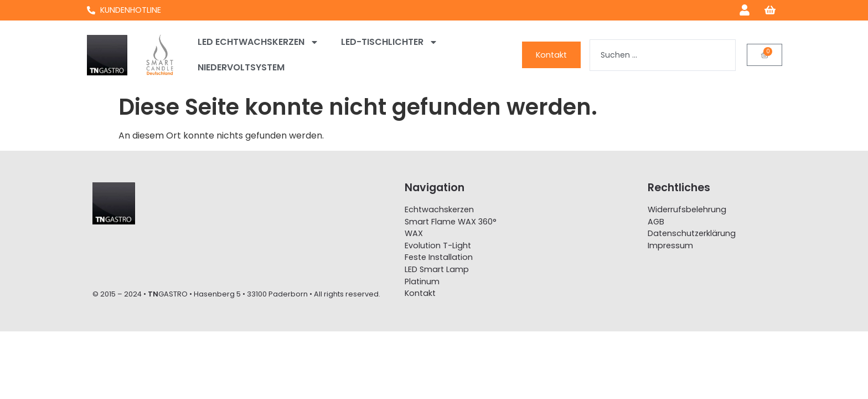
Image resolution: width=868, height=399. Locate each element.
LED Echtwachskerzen (258, 42)
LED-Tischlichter (389, 42)
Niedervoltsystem (241, 67)
